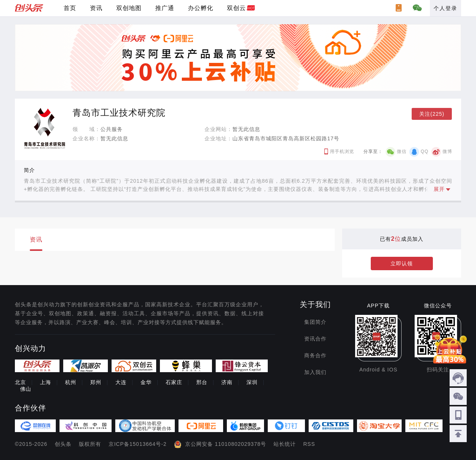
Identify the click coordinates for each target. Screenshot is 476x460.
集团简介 (315, 322)
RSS (309, 444)
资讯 (96, 8)
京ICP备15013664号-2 (138, 444)
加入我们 (315, 372)
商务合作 (315, 355)
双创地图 (129, 8)
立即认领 (402, 263)
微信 (402, 151)
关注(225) (432, 114)
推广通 (165, 8)
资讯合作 (315, 339)
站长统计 (285, 444)
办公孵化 (200, 8)
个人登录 (446, 8)
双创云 (236, 8)
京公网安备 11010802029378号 (226, 444)
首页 (70, 8)
